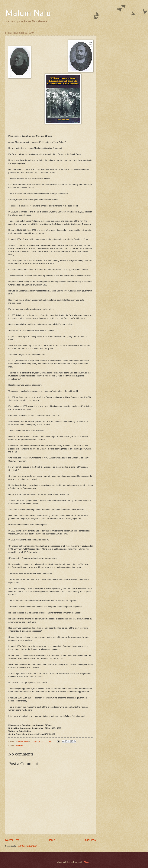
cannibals (19, 745)
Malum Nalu (28, 13)
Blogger (87, 862)
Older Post (90, 840)
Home (51, 840)
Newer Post (12, 840)
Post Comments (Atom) (27, 846)
